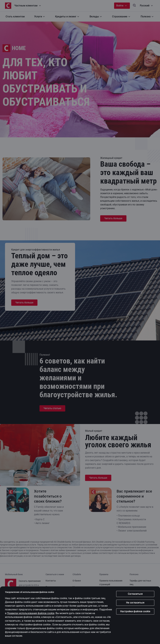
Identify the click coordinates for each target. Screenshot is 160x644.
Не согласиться (135, 603)
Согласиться (135, 594)
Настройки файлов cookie (135, 611)
